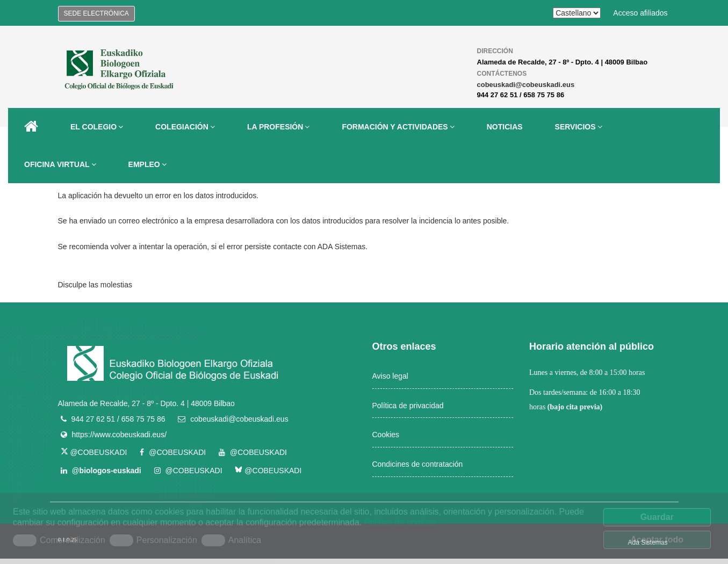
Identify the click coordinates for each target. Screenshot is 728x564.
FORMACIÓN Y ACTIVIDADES (398, 127)
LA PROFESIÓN (279, 127)
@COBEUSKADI (94, 452)
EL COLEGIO (97, 127)
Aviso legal (390, 376)
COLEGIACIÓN (185, 127)
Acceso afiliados (640, 13)
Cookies (386, 435)
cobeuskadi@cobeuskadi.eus (526, 85)
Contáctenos (502, 74)
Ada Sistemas (647, 543)
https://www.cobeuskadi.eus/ (119, 435)
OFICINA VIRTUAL (60, 164)
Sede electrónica (96, 13)
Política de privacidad (408, 406)
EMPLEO (147, 164)
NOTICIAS (505, 127)
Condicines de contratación (418, 464)
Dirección (495, 51)
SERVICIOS (579, 127)
